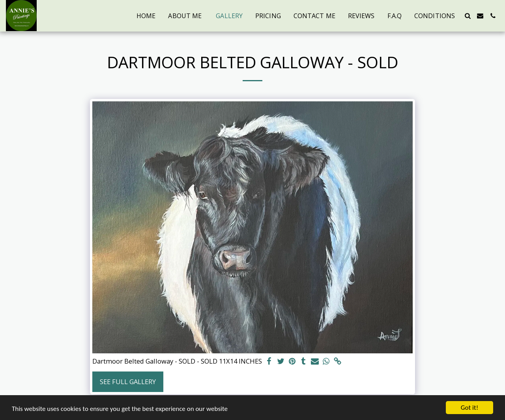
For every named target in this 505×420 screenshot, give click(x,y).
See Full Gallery (128, 382)
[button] (468, 16)
